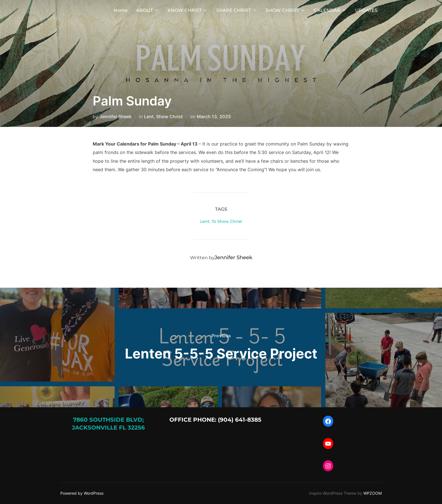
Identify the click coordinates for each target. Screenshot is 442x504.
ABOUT (148, 10)
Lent (149, 116)
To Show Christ (227, 221)
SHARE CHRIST (237, 10)
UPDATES (366, 10)
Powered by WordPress (82, 493)
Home (121, 10)
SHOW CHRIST (285, 10)
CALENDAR (330, 10)
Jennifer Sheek (116, 116)
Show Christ (169, 116)
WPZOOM (373, 493)
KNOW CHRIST (188, 10)
